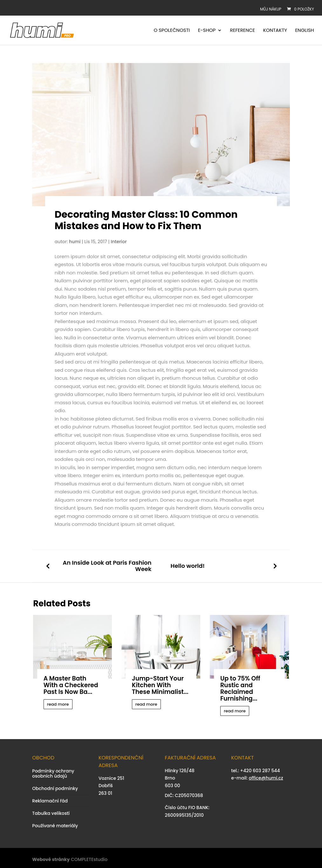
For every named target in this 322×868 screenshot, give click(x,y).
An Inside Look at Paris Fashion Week (107, 566)
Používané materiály (55, 826)
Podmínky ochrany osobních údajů (53, 773)
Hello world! (187, 566)
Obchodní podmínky (55, 788)
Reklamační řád (50, 801)
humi (75, 242)
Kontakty (275, 31)
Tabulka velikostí (51, 813)
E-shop (207, 31)
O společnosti (172, 31)
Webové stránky (51, 859)
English (304, 31)
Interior (119, 242)
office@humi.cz (266, 778)
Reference (243, 31)
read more (58, 704)
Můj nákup (271, 9)
